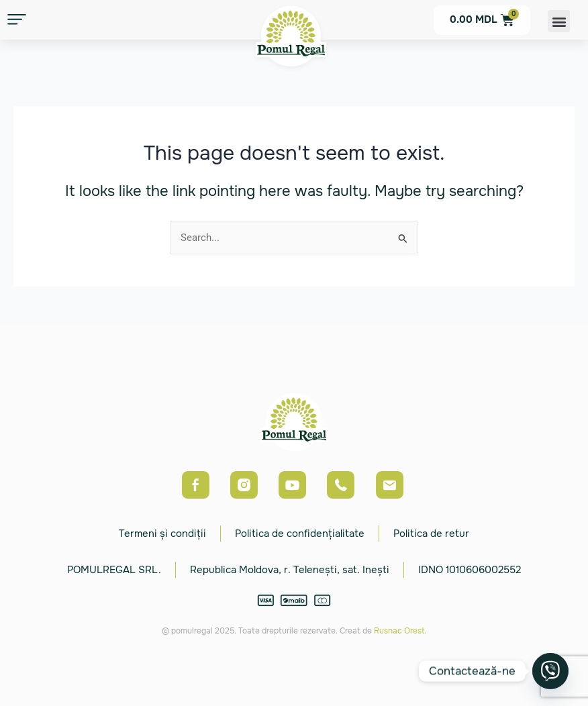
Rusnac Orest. (400, 631)
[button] (559, 21)
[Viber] (550, 671)
